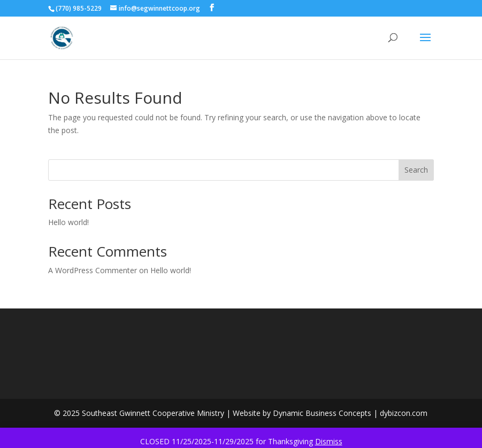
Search (416, 170)
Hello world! (68, 222)
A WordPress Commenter (93, 270)
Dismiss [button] (329, 441)
